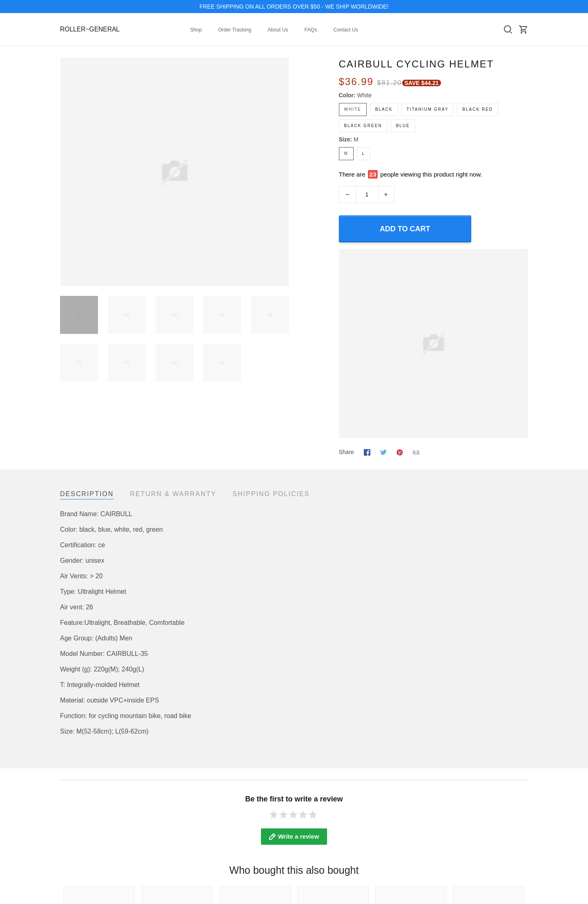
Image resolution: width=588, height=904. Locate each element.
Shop (196, 30)
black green (363, 126)
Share (346, 436)
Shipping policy (398, 823)
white (365, 95)
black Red (478, 109)
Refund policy (396, 834)
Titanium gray (428, 109)
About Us (278, 30)
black (384, 109)
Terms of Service (400, 801)
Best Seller (74, 823)
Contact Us (346, 30)
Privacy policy (396, 812)
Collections (74, 801)
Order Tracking (235, 30)
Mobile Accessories (85, 834)
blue (403, 126)
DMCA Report (510, 861)
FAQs (311, 30)
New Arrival (75, 812)
